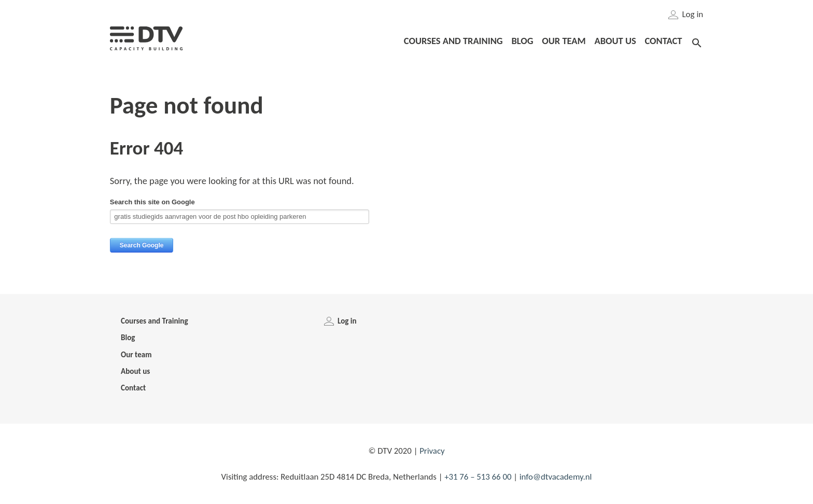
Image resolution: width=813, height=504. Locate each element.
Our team (136, 355)
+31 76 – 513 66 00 (478, 477)
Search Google (142, 245)
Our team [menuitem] (564, 41)
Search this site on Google (152, 202)
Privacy (432, 451)
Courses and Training (155, 321)
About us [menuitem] (615, 41)
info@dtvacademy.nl (556, 477)
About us (135, 371)
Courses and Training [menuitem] (453, 41)
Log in (686, 14)
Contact (133, 388)
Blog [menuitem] (522, 41)
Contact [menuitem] (663, 41)
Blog (128, 338)
